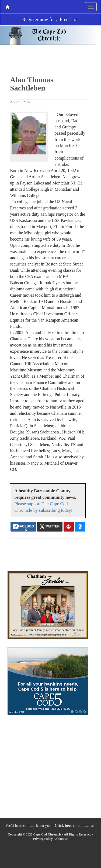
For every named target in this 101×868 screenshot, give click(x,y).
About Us (62, 839)
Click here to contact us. (75, 825)
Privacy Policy (43, 839)
